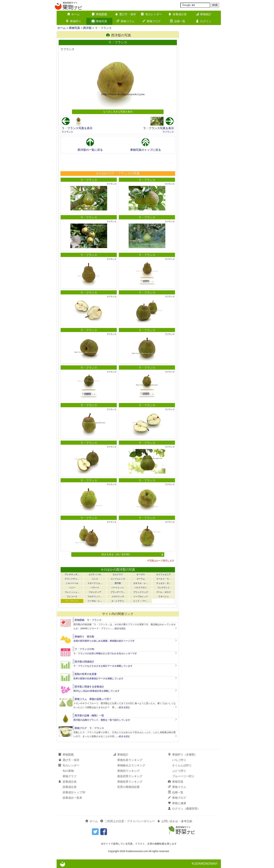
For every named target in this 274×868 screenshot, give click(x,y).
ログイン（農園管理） (184, 809)
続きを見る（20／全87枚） (132, 554)
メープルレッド (141, 597)
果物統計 (204, 14)
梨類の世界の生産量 (86, 674)
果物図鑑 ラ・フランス (88, 620)
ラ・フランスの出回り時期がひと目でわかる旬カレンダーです (105, 653)
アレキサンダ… (72, 574)
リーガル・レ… (95, 601)
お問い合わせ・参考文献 (175, 821)
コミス (95, 579)
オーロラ (141, 574)
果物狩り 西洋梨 (84, 637)
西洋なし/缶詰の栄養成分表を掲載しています (96, 691)
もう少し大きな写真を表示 (118, 112)
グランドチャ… (72, 579)
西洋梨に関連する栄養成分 (89, 687)
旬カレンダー (152, 14)
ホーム (73, 14)
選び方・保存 (125, 14)
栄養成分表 (178, 14)
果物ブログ (152, 21)
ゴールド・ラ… (164, 579)
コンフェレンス (118, 579)
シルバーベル (72, 583)
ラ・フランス (89, 180)
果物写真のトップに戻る (146, 150)
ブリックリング (141, 592)
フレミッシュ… (72, 592)
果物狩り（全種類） (183, 755)
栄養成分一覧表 (72, 798)
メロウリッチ (118, 597)
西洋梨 (87, 28)
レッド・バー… (141, 601)
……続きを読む (118, 628)
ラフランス (67, 132)
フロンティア (95, 592)
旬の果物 (68, 771)
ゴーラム (141, 579)
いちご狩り (179, 760)
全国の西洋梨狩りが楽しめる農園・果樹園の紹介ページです (104, 641)
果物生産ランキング (130, 760)
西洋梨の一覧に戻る (90, 150)
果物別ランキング (128, 771)
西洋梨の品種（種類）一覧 (89, 715)
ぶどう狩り (179, 771)
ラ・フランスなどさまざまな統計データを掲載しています (103, 666)
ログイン (204, 21)
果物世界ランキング (130, 782)
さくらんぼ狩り (182, 765)
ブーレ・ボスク (164, 592)
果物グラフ (70, 776)
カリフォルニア (164, 574)
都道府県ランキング (130, 776)
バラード (95, 588)
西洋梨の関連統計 (84, 662)
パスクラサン (141, 588)
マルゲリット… (95, 597)
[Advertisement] (118, 162)
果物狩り (73, 21)
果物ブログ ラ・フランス (89, 728)
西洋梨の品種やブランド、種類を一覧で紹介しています (102, 720)
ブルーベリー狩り (183, 776)
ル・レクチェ (118, 601)
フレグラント (164, 588)
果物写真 (99, 21)
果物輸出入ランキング (131, 765)
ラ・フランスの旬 (84, 649)
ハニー (72, 588)
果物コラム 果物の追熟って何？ (93, 699)
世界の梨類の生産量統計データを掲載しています (98, 678)
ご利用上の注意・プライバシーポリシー (128, 821)
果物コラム (125, 21)
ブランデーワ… (118, 592)
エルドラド (118, 574)
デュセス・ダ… (164, 583)
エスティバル (95, 574)
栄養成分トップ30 (74, 792)
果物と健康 (177, 803)
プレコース (72, 597)
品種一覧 (178, 21)
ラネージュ (164, 597)
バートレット (118, 588)
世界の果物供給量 (128, 787)
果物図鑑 (99, 14)
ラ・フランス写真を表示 (77, 128)
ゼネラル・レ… (141, 583)
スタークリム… (95, 583)
